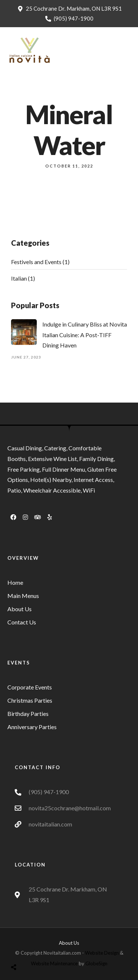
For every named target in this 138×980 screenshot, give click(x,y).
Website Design (102, 953)
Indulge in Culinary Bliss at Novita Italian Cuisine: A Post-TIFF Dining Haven (85, 335)
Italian (19, 278)
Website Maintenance (54, 963)
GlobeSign (96, 963)
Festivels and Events (36, 262)
